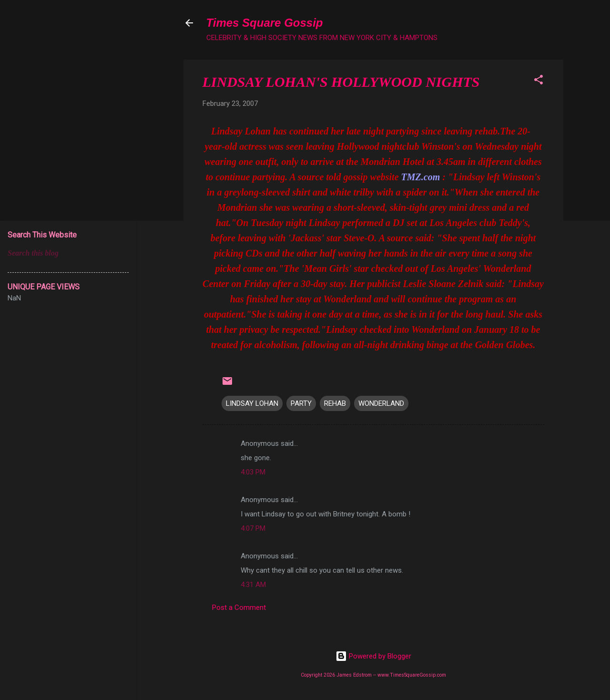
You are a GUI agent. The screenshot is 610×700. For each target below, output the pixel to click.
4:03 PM (253, 472)
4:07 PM (253, 528)
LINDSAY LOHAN (252, 403)
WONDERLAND (381, 403)
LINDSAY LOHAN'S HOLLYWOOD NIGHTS (341, 82)
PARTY (301, 403)
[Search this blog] (68, 253)
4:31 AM (253, 585)
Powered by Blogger (373, 656)
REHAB (335, 403)
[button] (539, 81)
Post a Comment (239, 607)
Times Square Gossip (265, 23)
